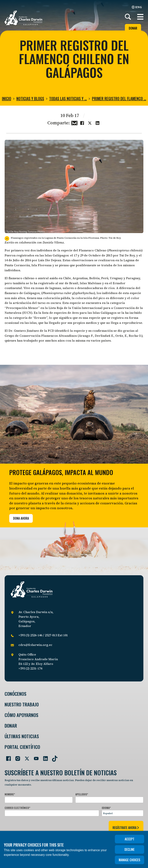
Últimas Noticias (22, 736)
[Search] (128, 17)
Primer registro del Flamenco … (119, 98)
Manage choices (129, 860)
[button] (140, 17)
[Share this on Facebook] (82, 122)
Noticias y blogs (30, 98)
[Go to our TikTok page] (53, 757)
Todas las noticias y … (68, 98)
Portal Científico (22, 747)
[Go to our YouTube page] (35, 757)
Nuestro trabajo (22, 704)
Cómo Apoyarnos (21, 715)
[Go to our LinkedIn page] (44, 757)
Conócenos (16, 694)
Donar (133, 28)
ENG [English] (137, 7)
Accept (129, 839)
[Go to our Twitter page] (25, 757)
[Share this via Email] (74, 122)
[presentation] (34, 827)
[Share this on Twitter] (90, 122)
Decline (129, 849)
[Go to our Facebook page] (7, 757)
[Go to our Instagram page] (16, 757)
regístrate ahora (126, 828)
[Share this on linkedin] (98, 122)
